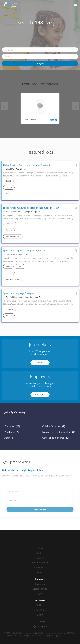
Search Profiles (40, 589)
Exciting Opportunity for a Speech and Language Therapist (31, 208)
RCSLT (40, 572)
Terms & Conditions (40, 563)
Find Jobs (40, 63)
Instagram (42, 627)
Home (40, 548)
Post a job (40, 395)
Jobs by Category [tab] (15, 412)
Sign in (40, 594)
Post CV (40, 363)
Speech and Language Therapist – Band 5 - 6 (24, 251)
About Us (40, 558)
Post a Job (40, 584)
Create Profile (40, 610)
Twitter (42, 622)
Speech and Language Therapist (19, 293)
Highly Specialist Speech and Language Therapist (27, 165)
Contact (40, 553)
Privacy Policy (40, 568)
